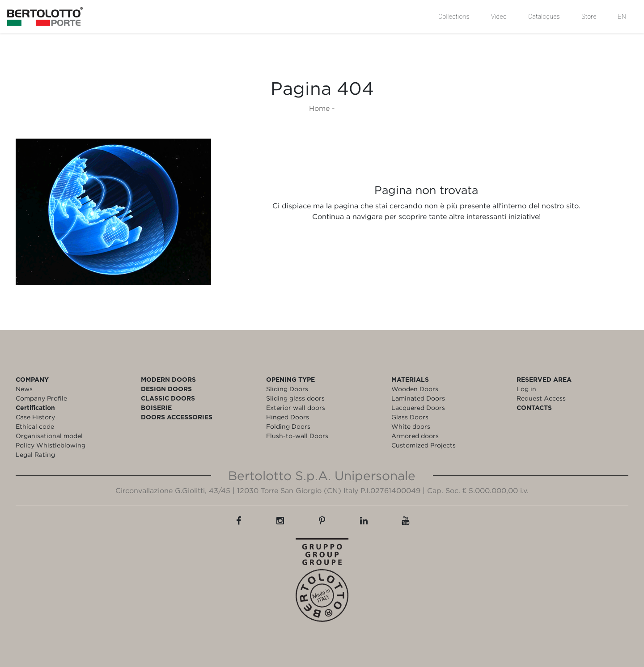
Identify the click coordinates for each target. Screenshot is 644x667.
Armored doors (415, 436)
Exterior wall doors (296, 407)
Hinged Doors (288, 417)
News (24, 389)
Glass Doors (410, 417)
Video (499, 17)
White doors (411, 426)
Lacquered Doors (418, 407)
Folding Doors (288, 426)
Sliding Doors (287, 389)
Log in (526, 389)
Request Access (541, 398)
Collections (454, 17)
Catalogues (544, 17)
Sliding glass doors (295, 398)
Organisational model (49, 436)
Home (319, 108)
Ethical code (35, 426)
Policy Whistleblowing (51, 445)
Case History (35, 417)
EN (622, 17)
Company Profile (41, 398)
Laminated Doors (418, 398)
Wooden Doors (415, 389)
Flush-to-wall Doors (297, 436)
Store (589, 17)
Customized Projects (424, 445)
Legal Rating (35, 454)
